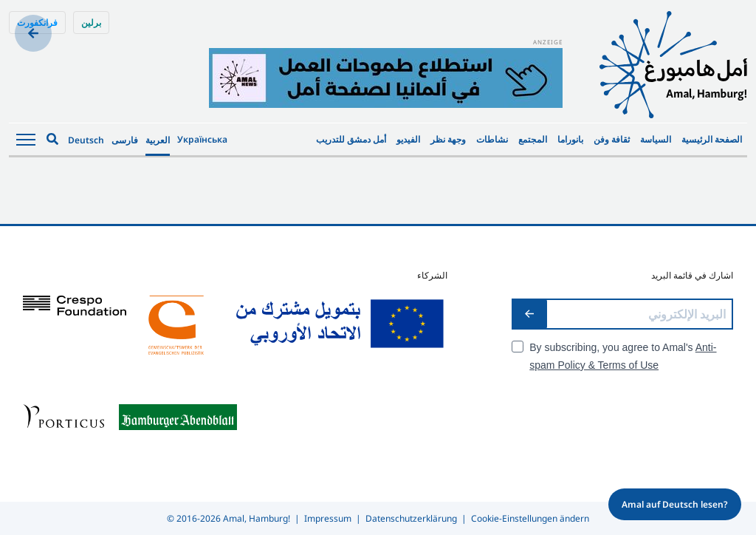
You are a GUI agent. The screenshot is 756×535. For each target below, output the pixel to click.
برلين (91, 23)
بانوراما (570, 139)
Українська (202, 139)
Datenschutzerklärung (411, 518)
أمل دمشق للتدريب (351, 139)
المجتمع (533, 139)
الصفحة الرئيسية (712, 139)
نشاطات (492, 139)
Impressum (328, 518)
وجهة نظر (448, 139)
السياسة (656, 139)
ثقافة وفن (612, 139)
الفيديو (408, 139)
